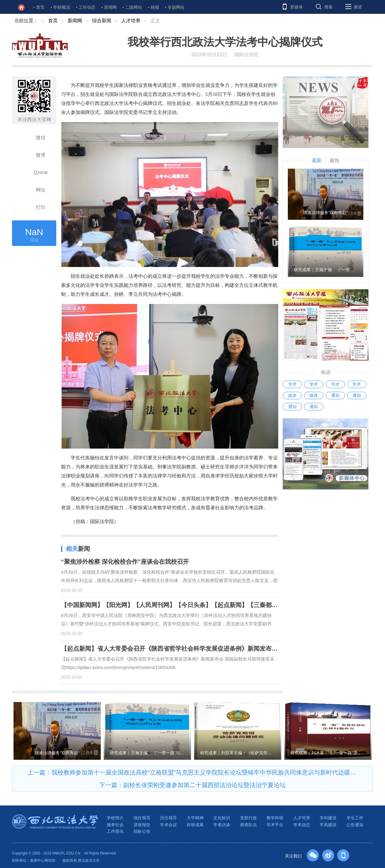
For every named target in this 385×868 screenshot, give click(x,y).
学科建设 (328, 818)
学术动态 (302, 825)
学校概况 (62, 7)
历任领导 (168, 818)
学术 (292, 384)
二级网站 (134, 7)
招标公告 (142, 831)
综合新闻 (102, 21)
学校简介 (115, 818)
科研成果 (195, 825)
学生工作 (355, 818)
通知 (335, 395)
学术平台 (275, 825)
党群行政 (248, 818)
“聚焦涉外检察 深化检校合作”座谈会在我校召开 (125, 562)
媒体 (292, 395)
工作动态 (87, 7)
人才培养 (131, 21)
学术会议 (168, 825)
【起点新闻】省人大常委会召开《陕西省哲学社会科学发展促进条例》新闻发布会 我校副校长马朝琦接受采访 (206, 649)
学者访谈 (222, 825)
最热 (334, 160)
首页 (40, 7)
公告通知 (355, 825)
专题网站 (176, 7)
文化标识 (222, 818)
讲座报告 (142, 825)
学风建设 (328, 825)
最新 (317, 160)
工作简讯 (115, 831)
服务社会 (115, 825)
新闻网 (110, 7)
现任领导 (142, 818)
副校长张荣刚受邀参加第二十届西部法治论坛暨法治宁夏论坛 (205, 785)
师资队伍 (248, 825)
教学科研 (275, 818)
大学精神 (195, 818)
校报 (155, 7)
